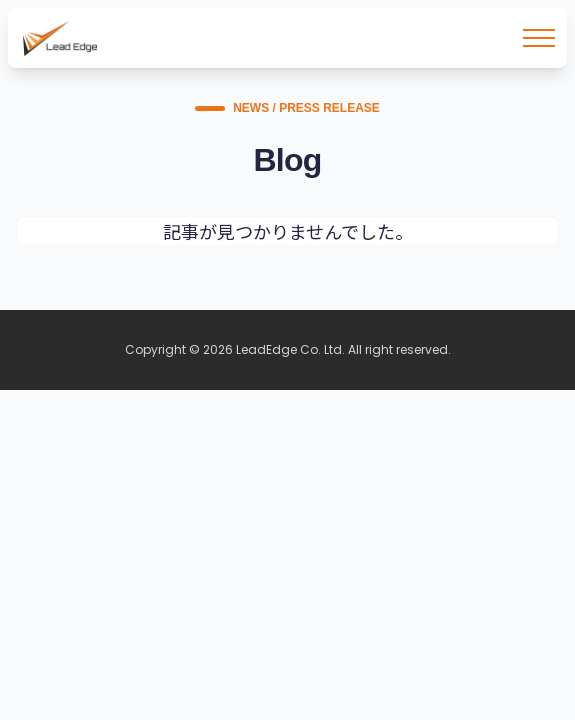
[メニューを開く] (539, 38)
